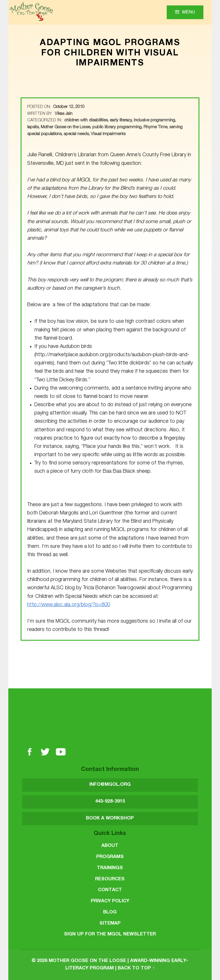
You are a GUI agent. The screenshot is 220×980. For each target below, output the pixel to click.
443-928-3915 (110, 802)
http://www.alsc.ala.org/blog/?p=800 (69, 605)
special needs (76, 134)
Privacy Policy (110, 901)
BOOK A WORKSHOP (110, 818)
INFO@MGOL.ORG (110, 785)
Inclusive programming (154, 121)
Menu (189, 13)
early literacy (121, 121)
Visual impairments (108, 134)
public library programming (117, 127)
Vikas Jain (64, 114)
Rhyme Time (155, 127)
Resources (110, 879)
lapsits (33, 127)
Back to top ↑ (136, 968)
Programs (110, 857)
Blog (110, 912)
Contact (110, 890)
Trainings (110, 868)
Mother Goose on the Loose (65, 127)
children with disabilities (86, 121)
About (110, 846)
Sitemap (110, 924)
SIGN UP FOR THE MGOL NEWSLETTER (110, 934)
